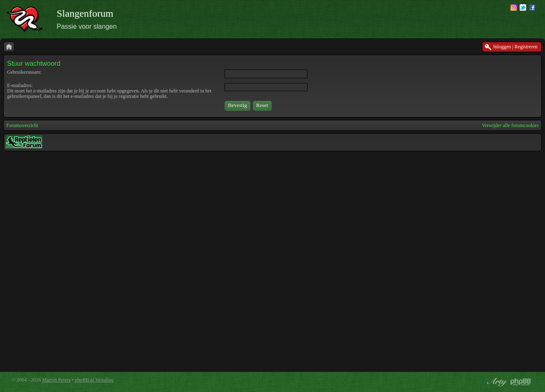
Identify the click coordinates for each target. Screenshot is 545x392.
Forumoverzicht (22, 125)
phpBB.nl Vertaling (94, 380)
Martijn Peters (56, 380)
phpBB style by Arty (496, 382)
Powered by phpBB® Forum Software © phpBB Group (521, 382)
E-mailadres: (20, 85)
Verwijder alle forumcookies (510, 125)
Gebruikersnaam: (24, 72)
